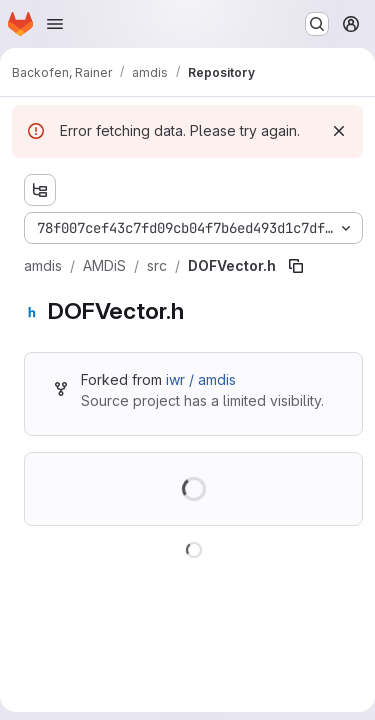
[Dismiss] (339, 131)
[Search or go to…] (317, 24)
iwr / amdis (201, 379)
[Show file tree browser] (40, 190)
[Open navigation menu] (55, 24)
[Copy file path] (296, 266)
